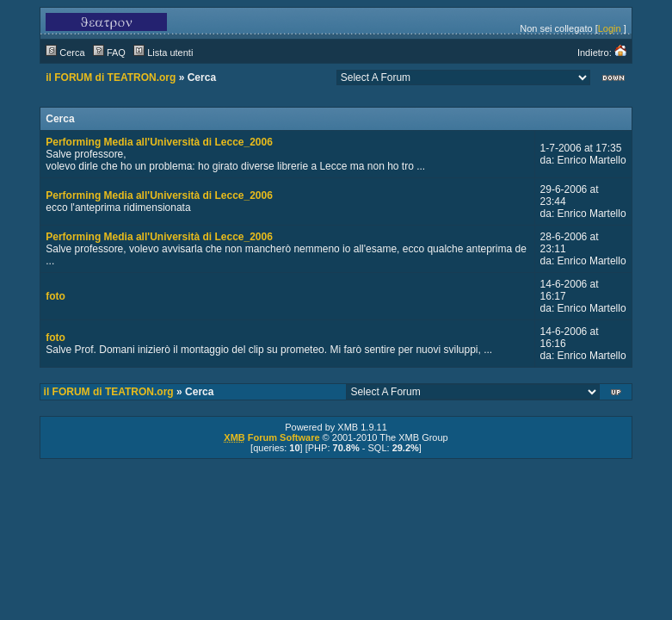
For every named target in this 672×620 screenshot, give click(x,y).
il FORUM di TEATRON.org (111, 77)
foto (55, 296)
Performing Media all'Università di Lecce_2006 (159, 142)
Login (610, 28)
